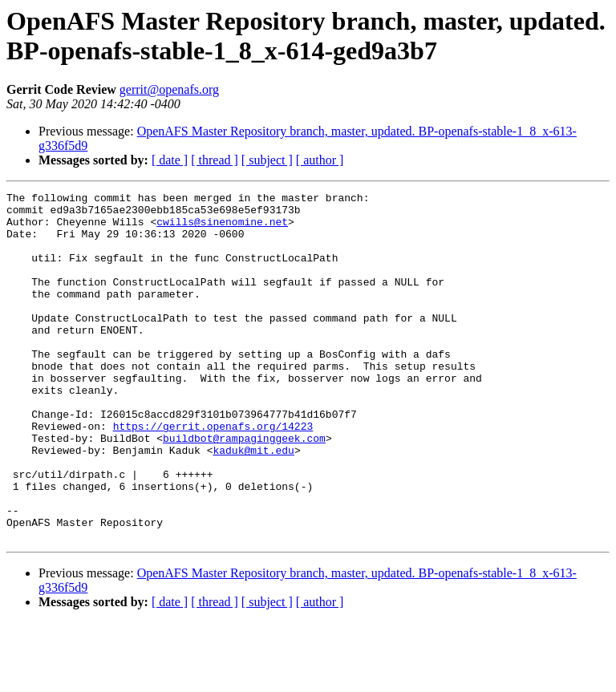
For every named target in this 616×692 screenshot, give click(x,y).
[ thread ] (215, 160)
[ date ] (170, 160)
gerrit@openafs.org (169, 89)
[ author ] (320, 160)
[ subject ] (267, 160)
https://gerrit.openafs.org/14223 (213, 474)
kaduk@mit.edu (253, 503)
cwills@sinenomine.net (222, 229)
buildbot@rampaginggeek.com (244, 488)
